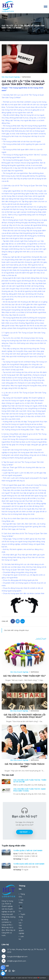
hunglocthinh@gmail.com (17, 957)
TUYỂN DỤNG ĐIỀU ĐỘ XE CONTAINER (29, 864)
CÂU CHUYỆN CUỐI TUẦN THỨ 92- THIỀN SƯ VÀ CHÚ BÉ (30, 781)
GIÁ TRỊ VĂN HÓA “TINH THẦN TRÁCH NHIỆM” (24, 765)
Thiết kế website (32, 978)
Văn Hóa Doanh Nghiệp (11, 77)
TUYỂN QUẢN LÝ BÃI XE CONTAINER (28, 851)
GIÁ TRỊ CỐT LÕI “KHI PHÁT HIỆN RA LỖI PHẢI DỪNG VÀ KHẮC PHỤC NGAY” (24, 716)
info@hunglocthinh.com (17, 961)
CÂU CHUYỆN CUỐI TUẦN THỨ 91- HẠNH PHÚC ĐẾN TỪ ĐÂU (29, 790)
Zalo (23, 621)
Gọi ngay (25, 832)
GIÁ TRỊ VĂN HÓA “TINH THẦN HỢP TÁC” (24, 676)
